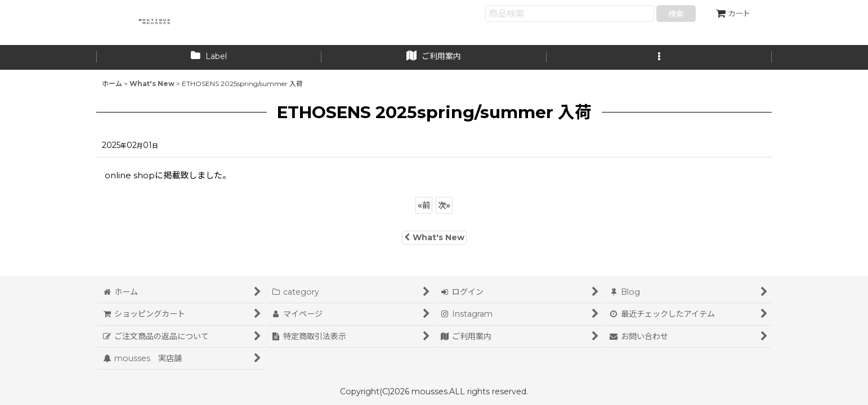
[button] (659, 57)
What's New (434, 237)
